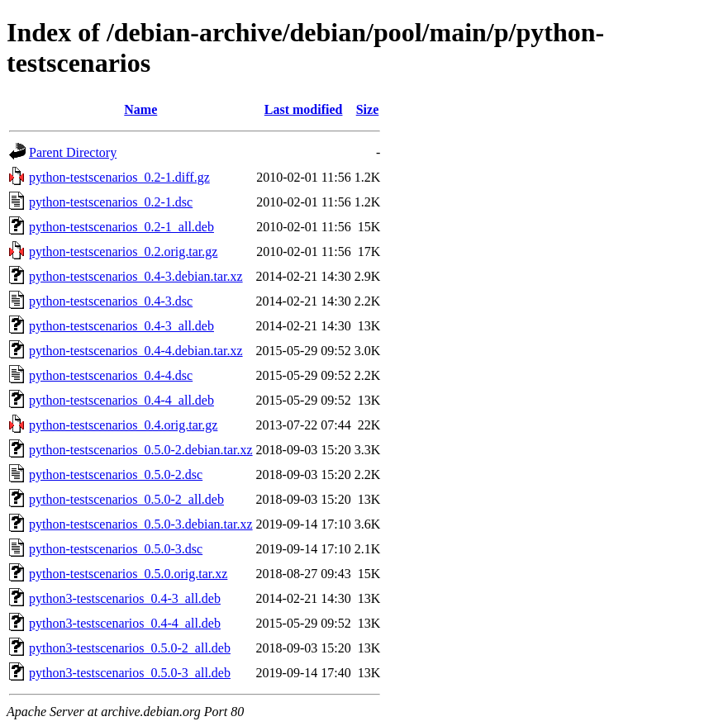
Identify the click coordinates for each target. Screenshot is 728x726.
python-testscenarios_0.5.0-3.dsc (116, 549)
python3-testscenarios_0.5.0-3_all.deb (130, 673)
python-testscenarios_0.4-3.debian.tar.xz (136, 276)
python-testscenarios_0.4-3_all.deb (121, 326)
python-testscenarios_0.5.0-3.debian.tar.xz (141, 524)
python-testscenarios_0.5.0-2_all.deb (126, 499)
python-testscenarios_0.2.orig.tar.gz (123, 251)
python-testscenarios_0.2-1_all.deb (121, 227)
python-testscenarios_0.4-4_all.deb (121, 400)
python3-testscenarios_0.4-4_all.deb (125, 623)
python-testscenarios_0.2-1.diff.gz (119, 177)
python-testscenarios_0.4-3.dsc (111, 301)
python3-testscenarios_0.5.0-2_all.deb (130, 648)
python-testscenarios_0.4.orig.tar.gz (123, 425)
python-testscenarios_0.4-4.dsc (111, 375)
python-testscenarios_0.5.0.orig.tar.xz (128, 574)
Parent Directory (73, 152)
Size (368, 109)
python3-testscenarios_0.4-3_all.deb (125, 598)
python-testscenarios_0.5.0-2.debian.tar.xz (141, 450)
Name (140, 109)
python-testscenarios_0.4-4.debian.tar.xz (136, 351)
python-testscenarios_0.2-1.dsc (111, 202)
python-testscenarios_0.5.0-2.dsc (116, 475)
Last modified (304, 109)
